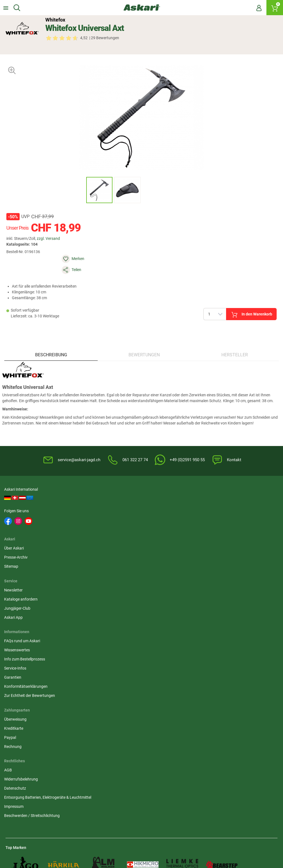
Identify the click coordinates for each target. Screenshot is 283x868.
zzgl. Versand (53, 238)
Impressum (108, 590)
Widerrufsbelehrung (115, 557)
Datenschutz (109, 566)
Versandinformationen (69, 811)
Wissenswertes (18, 557)
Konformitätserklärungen (27, 593)
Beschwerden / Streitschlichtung (126, 599)
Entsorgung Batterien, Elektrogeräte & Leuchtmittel (131, 578)
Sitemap (105, 517)
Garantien (14, 584)
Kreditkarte (201, 557)
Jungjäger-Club (204, 517)
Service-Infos (17, 575)
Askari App (201, 526)
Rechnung (200, 575)
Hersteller (234, 339)
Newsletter (201, 499)
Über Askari (108, 499)
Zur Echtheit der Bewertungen (31, 602)
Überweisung (202, 548)
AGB (102, 548)
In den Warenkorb (205, 291)
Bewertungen (144, 339)
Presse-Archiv (110, 508)
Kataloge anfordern (208, 508)
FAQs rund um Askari (23, 548)
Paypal (197, 566)
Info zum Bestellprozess (26, 566)
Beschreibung (52, 339)
